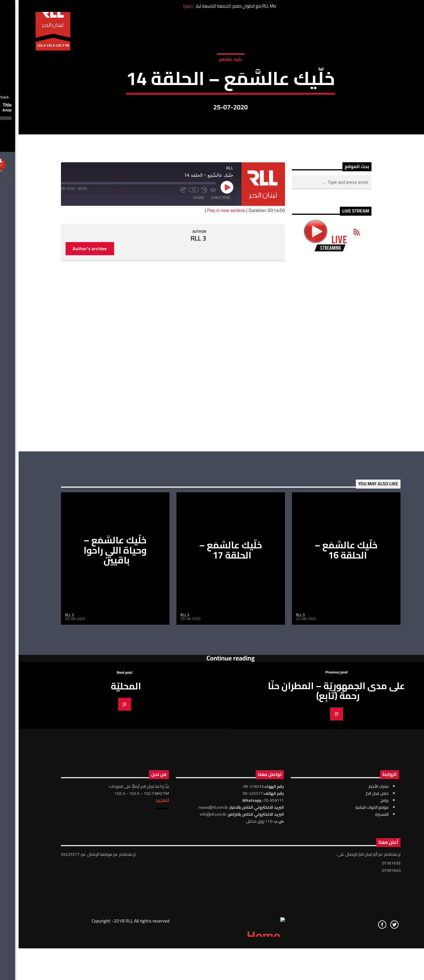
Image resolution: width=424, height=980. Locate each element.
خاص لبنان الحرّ (359, 961)
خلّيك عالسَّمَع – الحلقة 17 (212, 718)
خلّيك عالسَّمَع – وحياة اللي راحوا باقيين (96, 718)
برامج (366, 968)
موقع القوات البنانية (353, 975)
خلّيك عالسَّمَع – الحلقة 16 (328, 718)
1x (175, 358)
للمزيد (144, 968)
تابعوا (169, 6)
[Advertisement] (313, 519)
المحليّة (107, 854)
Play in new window (208, 378)
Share (180, 365)
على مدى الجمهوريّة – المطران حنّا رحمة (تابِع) (318, 859)
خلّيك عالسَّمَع (212, 119)
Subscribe (202, 365)
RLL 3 (180, 406)
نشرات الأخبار (360, 954)
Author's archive (71, 416)
